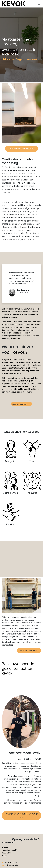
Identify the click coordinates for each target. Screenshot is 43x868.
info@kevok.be (12, 865)
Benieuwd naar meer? (29, 650)
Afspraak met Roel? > (21, 404)
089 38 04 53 (11, 863)
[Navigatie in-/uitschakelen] (39, 4)
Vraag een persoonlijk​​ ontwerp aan (22, 815)
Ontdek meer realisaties (22, 149)
